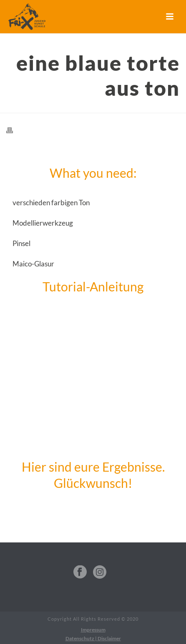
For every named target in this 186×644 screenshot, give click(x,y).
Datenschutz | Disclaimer (93, 638)
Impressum (93, 630)
